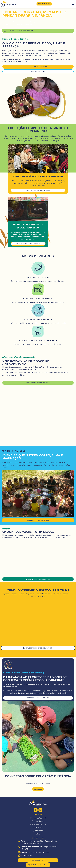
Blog (38, 834)
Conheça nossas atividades (38, 520)
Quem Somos (38, 831)
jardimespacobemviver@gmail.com (34, 852)
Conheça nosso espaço (38, 71)
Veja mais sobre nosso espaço (38, 579)
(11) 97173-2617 (25, 856)
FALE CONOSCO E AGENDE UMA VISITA (19, 31)
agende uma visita (44, 4)
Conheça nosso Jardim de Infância (38, 190)
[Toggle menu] (73, 4)
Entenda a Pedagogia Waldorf (38, 383)
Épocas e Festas (38, 821)
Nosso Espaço (38, 828)
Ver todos (38, 789)
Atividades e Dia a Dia (38, 824)
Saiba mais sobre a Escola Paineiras (28, 244)
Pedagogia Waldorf (38, 818)
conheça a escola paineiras (38, 698)
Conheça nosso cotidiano (38, 67)
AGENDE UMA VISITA (38, 865)
